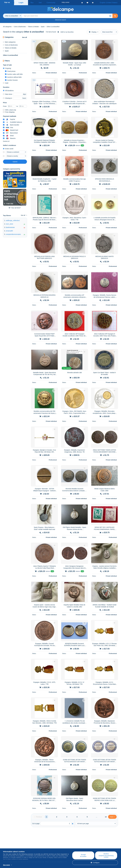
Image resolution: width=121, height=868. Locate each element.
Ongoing (7, 68)
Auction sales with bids (14, 74)
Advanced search (60, 19)
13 (106, 816)
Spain (6, 50)
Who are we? (8, 845)
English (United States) (111, 2)
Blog (37, 845)
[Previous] (38, 816)
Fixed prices (10, 71)
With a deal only (10, 109)
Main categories (9, 41)
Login (21, 2)
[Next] (112, 816)
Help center (70, 845)
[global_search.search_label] (67, 15)
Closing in (7, 97)
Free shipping (9, 111)
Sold (6, 82)
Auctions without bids (13, 76)
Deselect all (6, 141)
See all (24, 37)
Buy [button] (31, 2)
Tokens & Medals (10, 47)
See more (7, 865)
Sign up (7, 2)
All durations (8, 90)
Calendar (38, 847)
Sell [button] (38, 2)
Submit (15, 161)
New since (8, 94)
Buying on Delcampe (73, 847)
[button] (110, 15)
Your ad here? (15, 207)
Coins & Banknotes (10, 44)
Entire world (8, 148)
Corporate (7, 847)
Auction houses (11, 79)
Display (93, 31)
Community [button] (46, 2)
